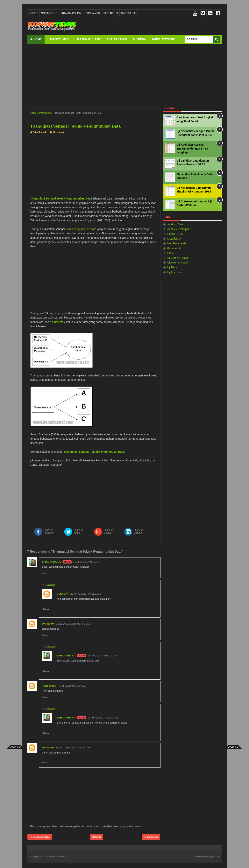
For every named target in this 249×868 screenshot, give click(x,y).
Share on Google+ (108, 531)
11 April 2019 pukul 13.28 (103, 718)
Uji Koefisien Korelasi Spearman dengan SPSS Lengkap (192, 148)
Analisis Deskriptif (178, 229)
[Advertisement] (124, 75)
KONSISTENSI (59, 857)
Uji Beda (139, 39)
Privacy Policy (71, 13)
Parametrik (174, 248)
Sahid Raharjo (52, 562)
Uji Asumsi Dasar (178, 258)
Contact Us (49, 13)
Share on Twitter (78, 531)
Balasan (50, 585)
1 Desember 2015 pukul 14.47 (74, 624)
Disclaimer (92, 13)
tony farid (49, 686)
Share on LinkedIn (138, 531)
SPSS (171, 253)
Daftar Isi (128, 13)
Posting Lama (151, 837)
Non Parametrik (177, 243)
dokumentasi (57, 322)
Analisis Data (117, 39)
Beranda (97, 837)
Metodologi (59, 132)
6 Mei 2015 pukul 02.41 (86, 562)
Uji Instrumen (58, 39)
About (33, 13)
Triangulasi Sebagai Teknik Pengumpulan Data (60, 199)
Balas (45, 573)
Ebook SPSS (175, 234)
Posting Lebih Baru (40, 837)
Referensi (111, 13)
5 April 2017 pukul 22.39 (102, 656)
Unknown (63, 594)
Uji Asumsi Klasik (88, 39)
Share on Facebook (49, 531)
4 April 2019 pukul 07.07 (72, 686)
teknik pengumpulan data (81, 229)
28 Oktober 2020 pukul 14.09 (73, 748)
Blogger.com (213, 857)
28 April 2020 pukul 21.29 (86, 594)
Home (36, 39)
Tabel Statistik (163, 39)
